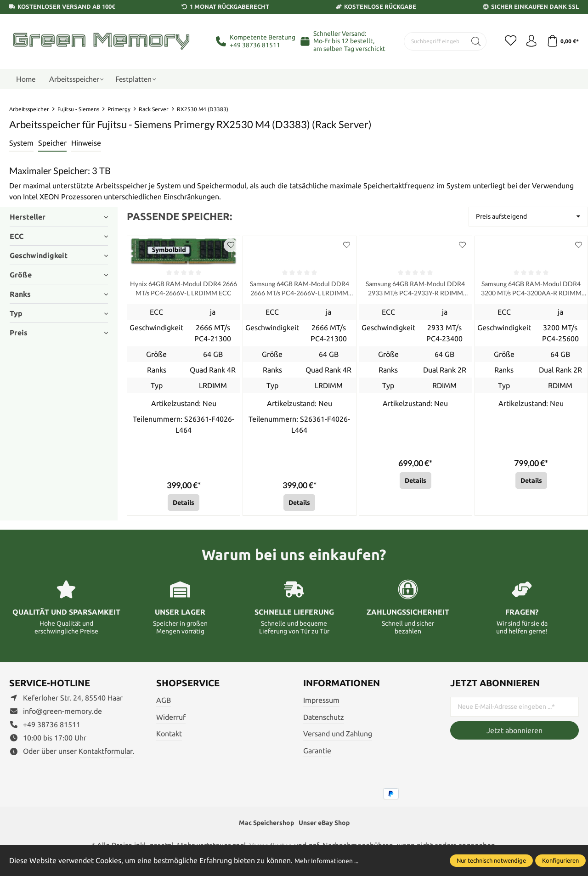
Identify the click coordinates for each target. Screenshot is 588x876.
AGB (164, 702)
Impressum (321, 702)
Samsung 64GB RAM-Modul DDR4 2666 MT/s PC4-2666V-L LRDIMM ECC (299, 290)
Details (184, 505)
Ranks (59, 294)
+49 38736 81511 (255, 45)
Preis (59, 333)
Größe (59, 275)
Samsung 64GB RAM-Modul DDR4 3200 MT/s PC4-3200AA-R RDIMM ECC (531, 290)
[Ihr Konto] (528, 41)
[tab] (21, 143)
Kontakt (169, 736)
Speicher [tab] (52, 143)
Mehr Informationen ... (331, 860)
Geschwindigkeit (59, 255)
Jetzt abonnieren (514, 733)
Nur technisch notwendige (491, 860)
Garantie (317, 753)
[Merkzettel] (505, 41)
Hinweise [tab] (86, 143)
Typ (59, 313)
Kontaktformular (106, 753)
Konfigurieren (560, 860)
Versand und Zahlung (338, 736)
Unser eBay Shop (328, 826)
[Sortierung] (528, 217)
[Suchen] (470, 41)
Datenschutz (324, 719)
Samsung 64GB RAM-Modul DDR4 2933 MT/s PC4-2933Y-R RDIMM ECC (415, 290)
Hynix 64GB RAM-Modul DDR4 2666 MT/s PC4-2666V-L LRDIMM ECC (184, 290)
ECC (59, 236)
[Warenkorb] (562, 41)
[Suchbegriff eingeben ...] (432, 41)
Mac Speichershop (262, 826)
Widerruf (171, 719)
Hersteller (59, 217)
